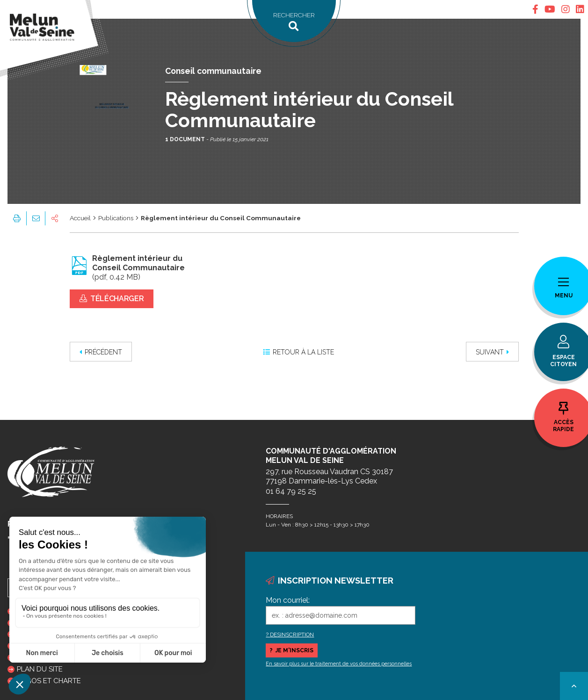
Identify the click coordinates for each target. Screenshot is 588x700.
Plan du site (40, 669)
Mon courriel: (288, 600)
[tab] (535, 9)
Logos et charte (49, 681)
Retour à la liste (299, 352)
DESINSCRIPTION (292, 635)
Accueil (80, 218)
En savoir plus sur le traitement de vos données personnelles (339, 664)
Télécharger (112, 299)
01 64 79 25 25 (291, 491)
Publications (116, 218)
